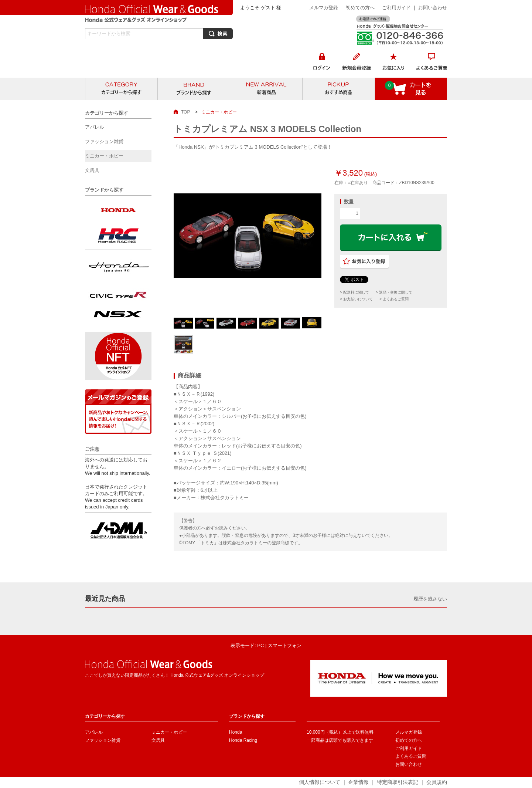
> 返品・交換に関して (394, 292)
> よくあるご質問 (394, 299)
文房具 (158, 740)
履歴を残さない (430, 599)
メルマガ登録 (324, 8)
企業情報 (358, 782)
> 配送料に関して (354, 292)
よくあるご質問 (411, 756)
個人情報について (320, 782)
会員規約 (437, 782)
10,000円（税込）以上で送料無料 (340, 732)
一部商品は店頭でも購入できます (340, 740)
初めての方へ (360, 8)
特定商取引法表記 (398, 782)
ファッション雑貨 (103, 740)
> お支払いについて (356, 299)
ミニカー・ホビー (169, 732)
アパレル (94, 732)
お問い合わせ (433, 8)
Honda (236, 732)
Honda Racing (243, 740)
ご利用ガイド (397, 8)
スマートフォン (285, 645)
